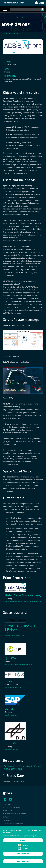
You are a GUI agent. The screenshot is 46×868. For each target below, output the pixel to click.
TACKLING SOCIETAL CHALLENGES (15, 814)
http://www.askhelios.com (13, 687)
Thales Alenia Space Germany (23, 595)
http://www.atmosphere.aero (14, 636)
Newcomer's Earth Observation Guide (14, 826)
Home (5, 33)
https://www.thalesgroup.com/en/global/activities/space (23, 602)
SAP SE (9, 709)
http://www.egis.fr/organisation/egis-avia (18, 664)
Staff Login (6, 817)
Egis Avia (10, 658)
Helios (8, 681)
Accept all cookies (23, 862)
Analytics (25, 850)
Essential (25, 847)
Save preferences (23, 855)
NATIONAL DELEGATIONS (11, 807)
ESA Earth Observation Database (13, 823)
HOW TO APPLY (8, 804)
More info (23, 841)
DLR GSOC (11, 743)
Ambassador (7, 820)
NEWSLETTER (8, 811)
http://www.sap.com (11, 715)
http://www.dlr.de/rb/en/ (12, 750)
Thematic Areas (14, 33)
